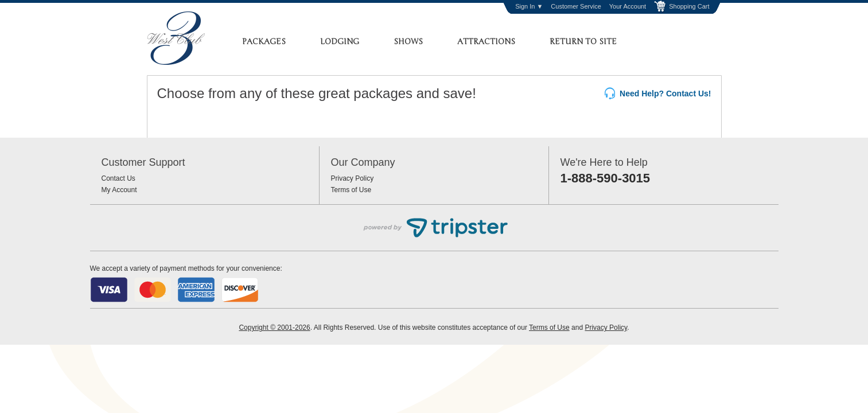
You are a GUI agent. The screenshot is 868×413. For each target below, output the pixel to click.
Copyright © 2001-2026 (274, 328)
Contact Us (118, 178)
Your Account (628, 6)
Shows (408, 42)
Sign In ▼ (529, 6)
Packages (264, 42)
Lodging (340, 42)
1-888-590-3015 (606, 178)
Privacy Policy (353, 178)
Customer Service (576, 6)
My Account (119, 190)
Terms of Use (351, 190)
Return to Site (583, 42)
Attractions (486, 42)
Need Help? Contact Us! (658, 94)
